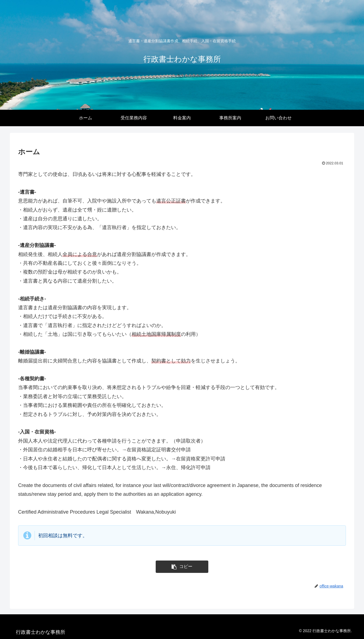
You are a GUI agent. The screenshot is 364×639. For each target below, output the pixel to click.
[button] (182, 567)
